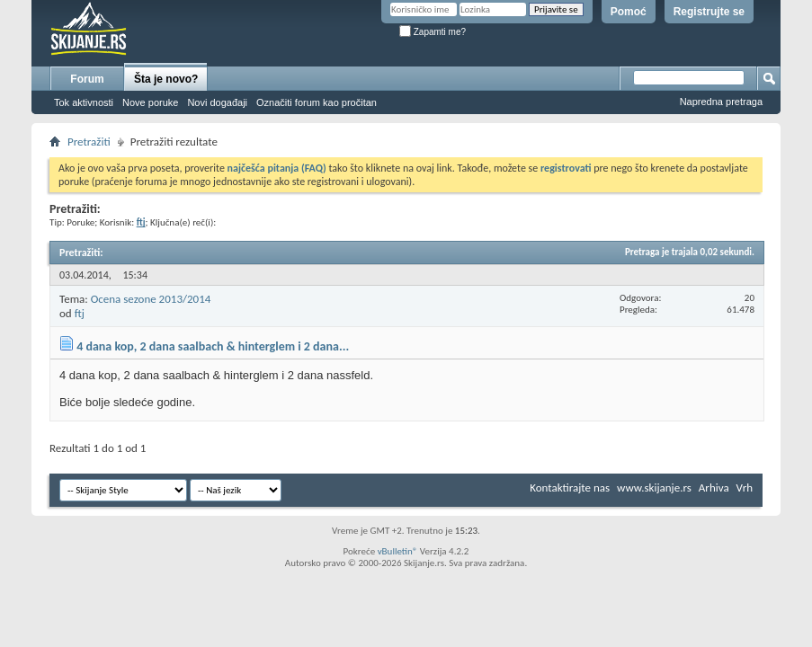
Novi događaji (217, 102)
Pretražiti (89, 142)
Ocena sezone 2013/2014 (151, 299)
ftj (80, 313)
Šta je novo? (166, 79)
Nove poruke (150, 102)
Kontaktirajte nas (570, 487)
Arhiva (714, 487)
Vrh (745, 487)
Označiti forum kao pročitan (317, 102)
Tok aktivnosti (84, 102)
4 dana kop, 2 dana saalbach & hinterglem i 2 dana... (213, 346)
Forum (87, 79)
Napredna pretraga (721, 102)
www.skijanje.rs (654, 487)
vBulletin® (398, 551)
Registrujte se (709, 12)
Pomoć (629, 12)
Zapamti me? (433, 32)
